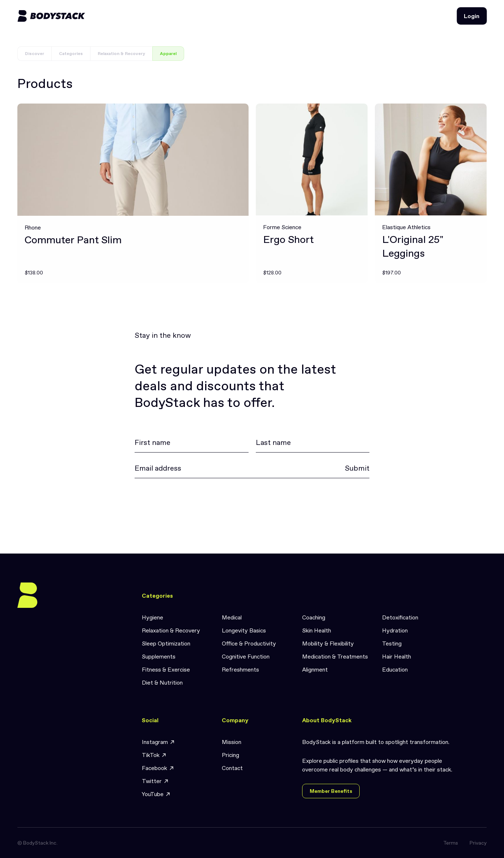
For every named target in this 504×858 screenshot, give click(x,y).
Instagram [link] (158, 742)
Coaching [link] (314, 617)
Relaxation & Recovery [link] (171, 630)
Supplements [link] (159, 656)
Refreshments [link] (240, 669)
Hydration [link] (395, 630)
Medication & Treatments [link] (335, 656)
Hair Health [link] (397, 656)
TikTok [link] (154, 755)
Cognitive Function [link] (246, 656)
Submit (357, 468)
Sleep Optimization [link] (166, 643)
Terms (451, 843)
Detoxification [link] (400, 617)
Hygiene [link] (153, 617)
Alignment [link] (315, 669)
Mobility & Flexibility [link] (328, 643)
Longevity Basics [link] (244, 630)
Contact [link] (232, 768)
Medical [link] (232, 617)
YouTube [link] (156, 794)
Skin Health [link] (317, 630)
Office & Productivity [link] (249, 643)
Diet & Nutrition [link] (162, 682)
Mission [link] (232, 742)
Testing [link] (392, 643)
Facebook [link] (158, 768)
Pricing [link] (230, 755)
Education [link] (395, 669)
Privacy (478, 843)
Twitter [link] (155, 781)
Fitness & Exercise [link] (166, 669)
